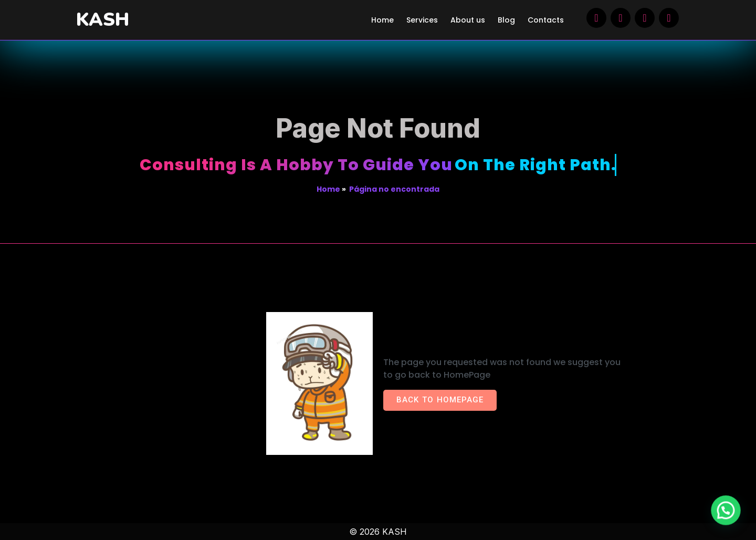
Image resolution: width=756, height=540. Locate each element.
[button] (728, 517)
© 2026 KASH (378, 532)
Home (328, 189)
